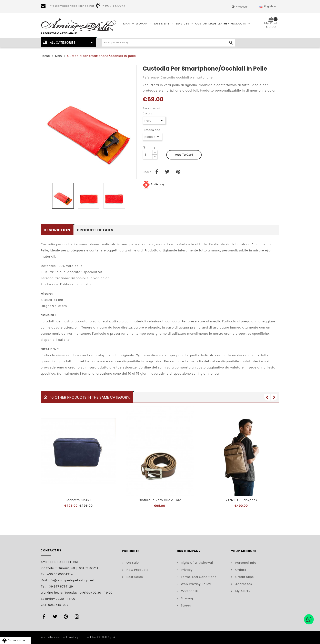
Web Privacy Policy (196, 584)
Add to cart (184, 155)
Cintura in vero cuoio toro (160, 500)
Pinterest (67, 616)
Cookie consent (15, 640)
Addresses (243, 584)
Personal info (245, 563)
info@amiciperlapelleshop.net (72, 6)
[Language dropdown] (268, 7)
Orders (240, 570)
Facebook (45, 616)
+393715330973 (114, 6)
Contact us (189, 591)
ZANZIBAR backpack (242, 500)
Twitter (56, 616)
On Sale (132, 563)
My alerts (242, 591)
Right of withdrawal (197, 563)
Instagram (78, 616)
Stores (186, 605)
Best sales (134, 577)
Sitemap (187, 598)
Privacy (186, 570)
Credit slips (244, 577)
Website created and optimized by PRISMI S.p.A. (78, 637)
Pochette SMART (78, 500)
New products (137, 570)
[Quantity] (148, 155)
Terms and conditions (198, 577)
